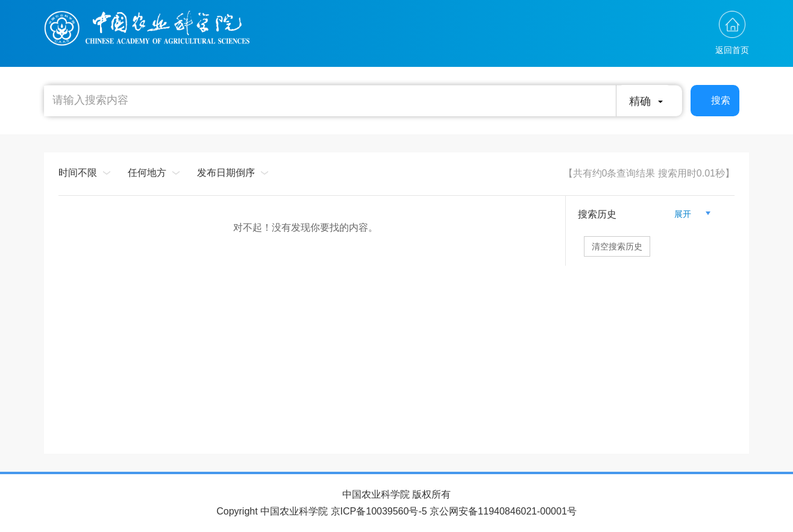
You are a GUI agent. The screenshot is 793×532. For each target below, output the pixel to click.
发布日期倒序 (226, 173)
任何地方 (147, 173)
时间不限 (78, 173)
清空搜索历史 (617, 246)
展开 (688, 214)
